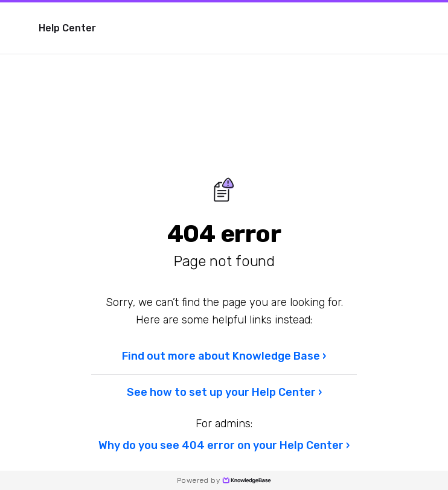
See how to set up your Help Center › (224, 392)
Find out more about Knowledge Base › (224, 356)
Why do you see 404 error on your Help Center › (224, 445)
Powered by (224, 480)
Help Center (67, 28)
